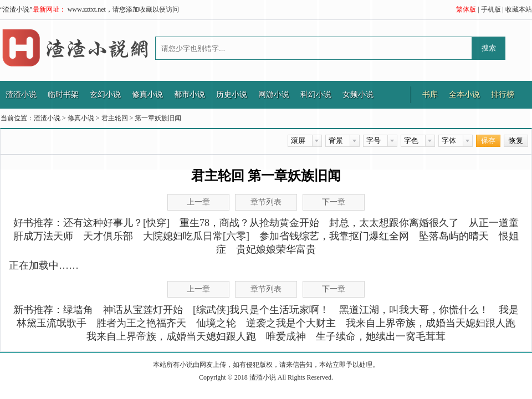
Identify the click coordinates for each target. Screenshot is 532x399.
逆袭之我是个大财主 (291, 323)
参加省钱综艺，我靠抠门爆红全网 (334, 236)
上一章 (198, 202)
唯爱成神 (286, 336)
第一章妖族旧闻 (158, 118)
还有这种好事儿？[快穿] (116, 223)
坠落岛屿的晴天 (454, 236)
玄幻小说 (105, 94)
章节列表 (266, 202)
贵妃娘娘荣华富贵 (276, 249)
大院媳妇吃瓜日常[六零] (196, 236)
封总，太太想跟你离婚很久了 (394, 223)
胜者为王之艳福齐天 (141, 323)
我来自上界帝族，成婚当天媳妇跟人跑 (431, 323)
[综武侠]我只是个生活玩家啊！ (261, 310)
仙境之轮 (216, 323)
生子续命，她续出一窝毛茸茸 (381, 336)
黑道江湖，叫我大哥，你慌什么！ (414, 310)
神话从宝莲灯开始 (143, 310)
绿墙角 (78, 310)
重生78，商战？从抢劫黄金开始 (249, 223)
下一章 (334, 202)
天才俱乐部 (108, 236)
